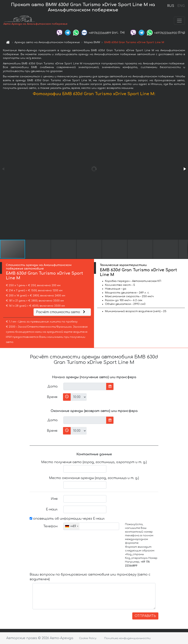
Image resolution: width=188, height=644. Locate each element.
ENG (181, 6)
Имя (54, 499)
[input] (85, 386)
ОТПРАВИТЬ (145, 616)
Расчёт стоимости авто (61, 312)
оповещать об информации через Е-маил (67, 519)
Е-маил (52, 509)
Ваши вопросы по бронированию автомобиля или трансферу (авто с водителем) (90, 577)
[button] (184, 169)
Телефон (50, 526)
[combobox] (72, 526)
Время (52, 397)
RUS (171, 6)
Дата (52, 386)
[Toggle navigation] (179, 21)
